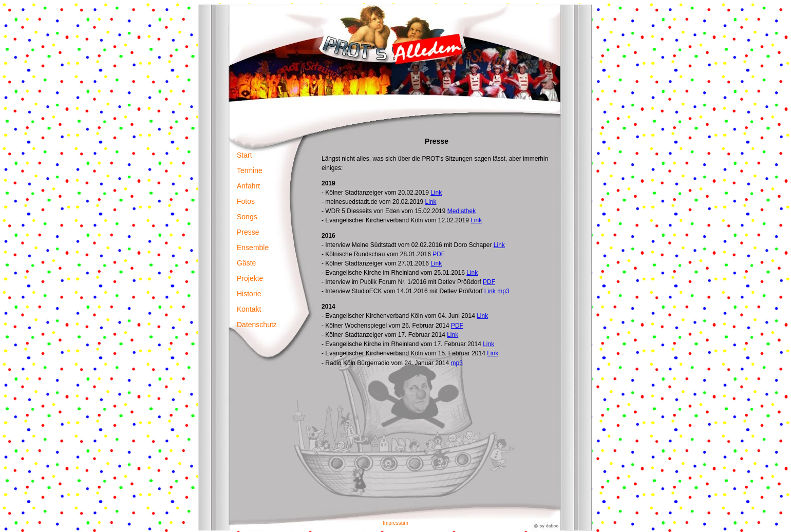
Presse (248, 232)
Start (244, 155)
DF (459, 326)
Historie (249, 294)
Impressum (395, 523)
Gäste (246, 263)
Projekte (250, 278)
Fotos (246, 201)
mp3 (503, 291)
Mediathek (462, 211)
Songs (247, 217)
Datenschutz (257, 325)
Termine (250, 170)
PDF (439, 254)
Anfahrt (248, 186)
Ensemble (253, 248)
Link (436, 193)
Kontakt (249, 309)
